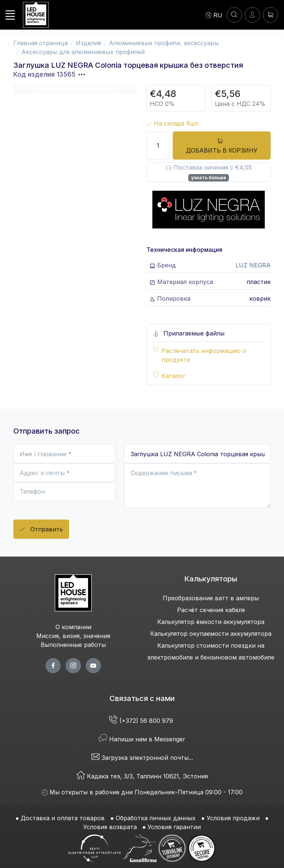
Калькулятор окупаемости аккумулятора (211, 634)
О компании (73, 627)
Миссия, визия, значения (73, 636)
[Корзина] (271, 15)
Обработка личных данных (156, 818)
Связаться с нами (142, 698)
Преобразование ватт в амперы (211, 598)
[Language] (214, 15)
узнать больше (209, 178)
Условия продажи (233, 818)
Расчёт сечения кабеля (211, 610)
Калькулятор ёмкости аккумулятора (211, 622)
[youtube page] (93, 666)
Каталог (173, 376)
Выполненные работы (73, 645)
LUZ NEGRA (253, 265)
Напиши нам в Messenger (142, 739)
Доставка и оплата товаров (63, 818)
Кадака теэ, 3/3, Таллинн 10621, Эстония (142, 776)
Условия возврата (110, 827)
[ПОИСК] (234, 15)
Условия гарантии (174, 827)
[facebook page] (53, 666)
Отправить (41, 529)
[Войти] (252, 15)
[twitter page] (73, 666)
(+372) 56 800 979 (142, 721)
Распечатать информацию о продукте (204, 355)
